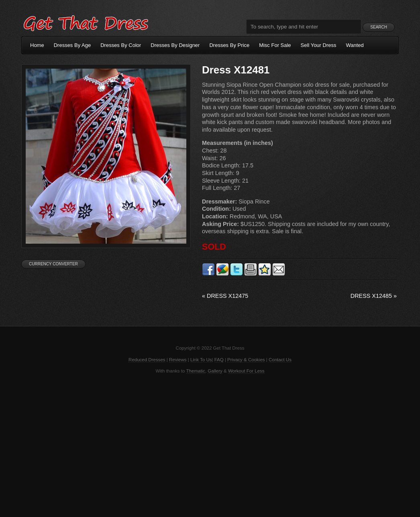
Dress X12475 (225, 296)
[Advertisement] (210, 445)
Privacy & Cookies (246, 360)
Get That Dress (86, 22)
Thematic (196, 371)
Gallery (215, 371)
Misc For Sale (275, 45)
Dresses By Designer (175, 45)
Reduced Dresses (147, 360)
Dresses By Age (72, 45)
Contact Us (280, 360)
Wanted (355, 45)
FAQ (219, 360)
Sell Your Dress (319, 45)
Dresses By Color (121, 45)
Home (37, 45)
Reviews (178, 360)
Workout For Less (246, 371)
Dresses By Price (229, 45)
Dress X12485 (374, 296)
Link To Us (201, 360)
